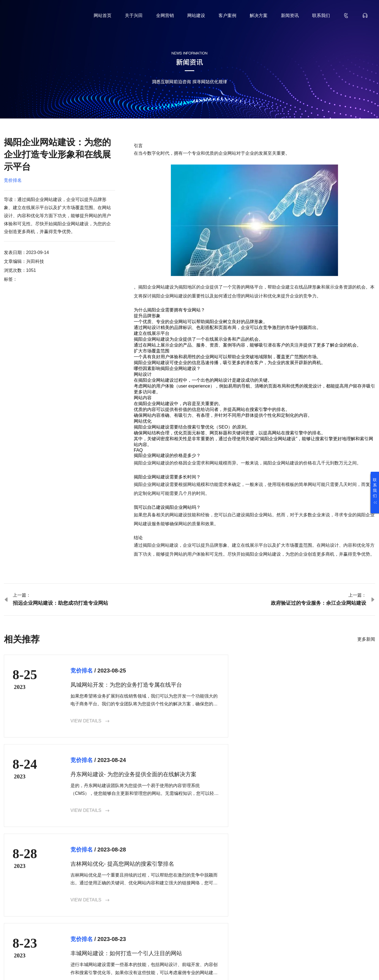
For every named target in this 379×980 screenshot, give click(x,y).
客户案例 (227, 15)
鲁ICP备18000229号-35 (100, 967)
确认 (360, 925)
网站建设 (196, 15)
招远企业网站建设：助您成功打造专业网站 (60, 603)
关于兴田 (134, 15)
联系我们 (321, 15)
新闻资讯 (290, 15)
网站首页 (103, 15)
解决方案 (259, 15)
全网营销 (165, 15)
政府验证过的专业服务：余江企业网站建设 (319, 603)
